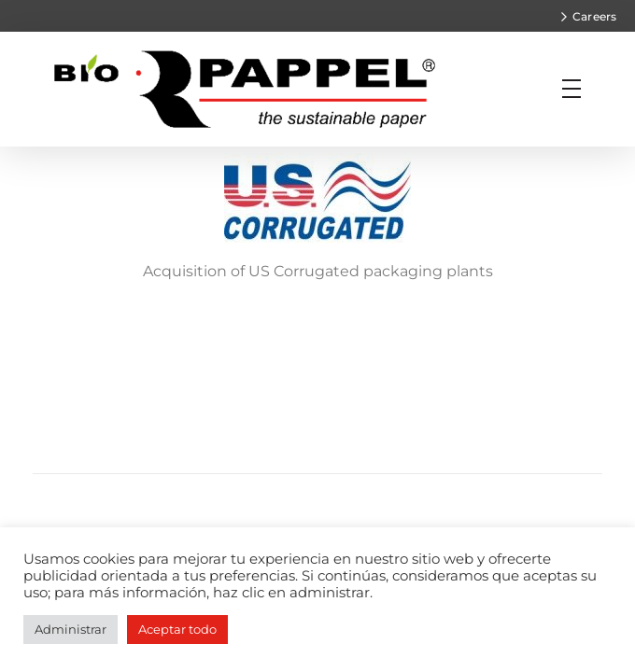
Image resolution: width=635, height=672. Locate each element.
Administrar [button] (71, 629)
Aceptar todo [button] (177, 629)
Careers (594, 16)
